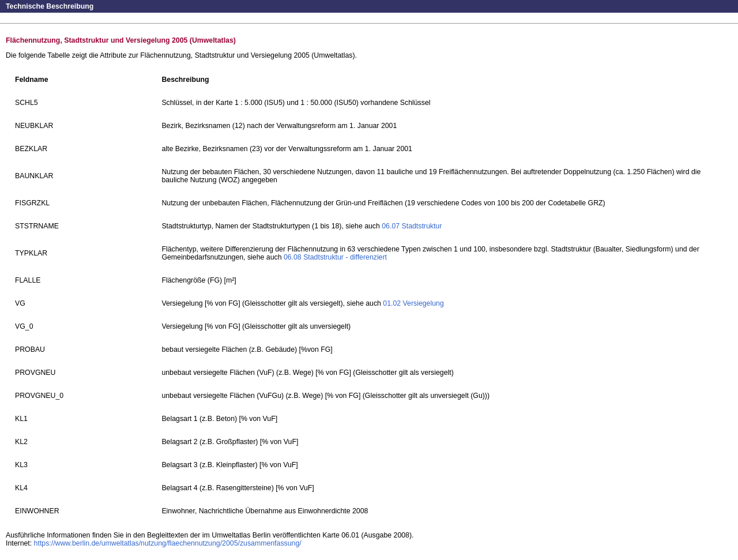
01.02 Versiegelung (413, 303)
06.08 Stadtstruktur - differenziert (335, 257)
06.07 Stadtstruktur (412, 226)
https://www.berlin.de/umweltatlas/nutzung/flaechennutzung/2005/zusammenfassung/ (168, 543)
